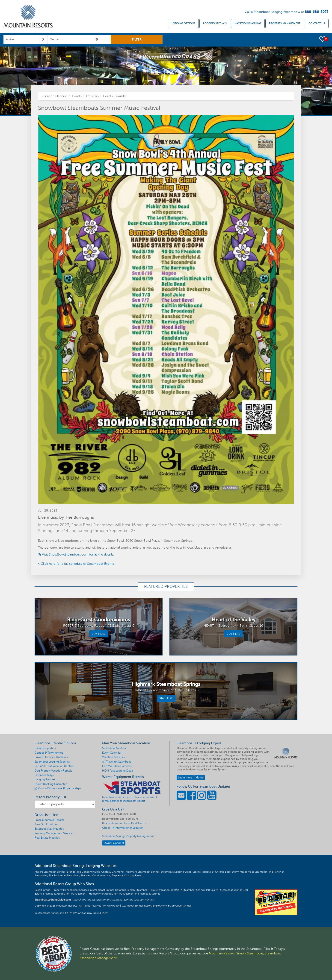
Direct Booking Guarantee (51, 784)
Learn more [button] (185, 778)
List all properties (45, 748)
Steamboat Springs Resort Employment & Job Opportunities (156, 906)
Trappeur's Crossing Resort (127, 876)
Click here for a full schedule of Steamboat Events (76, 564)
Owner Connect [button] (114, 843)
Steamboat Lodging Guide (176, 872)
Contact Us (317, 23)
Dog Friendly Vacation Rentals (53, 771)
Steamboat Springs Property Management (128, 836)
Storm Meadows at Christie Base (212, 872)
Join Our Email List (46, 824)
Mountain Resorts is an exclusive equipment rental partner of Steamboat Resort (130, 799)
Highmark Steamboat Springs (142, 872)
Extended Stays (44, 775)
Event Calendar (112, 753)
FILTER (137, 39)
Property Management (285, 23)
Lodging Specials (215, 23)
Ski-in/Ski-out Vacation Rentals (54, 766)
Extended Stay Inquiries (49, 829)
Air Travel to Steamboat (116, 762)
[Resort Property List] (65, 804)
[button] (323, 39)
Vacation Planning (248, 23)
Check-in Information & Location (123, 828)
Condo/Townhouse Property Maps (58, 788)
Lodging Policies (45, 779)
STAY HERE (99, 634)
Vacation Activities (114, 757)
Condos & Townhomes (49, 753)
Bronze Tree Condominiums (83, 872)
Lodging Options (183, 23)
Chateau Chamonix (113, 872)
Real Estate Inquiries (47, 838)
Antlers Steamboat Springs (50, 872)
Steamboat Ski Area (114, 748)
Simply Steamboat (250, 953)
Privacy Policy (111, 906)
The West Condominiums (96, 876)
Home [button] (200, 778)
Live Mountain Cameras (117, 766)
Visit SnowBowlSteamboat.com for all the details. (76, 554)
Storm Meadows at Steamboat (250, 872)
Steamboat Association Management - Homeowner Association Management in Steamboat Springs (102, 894)
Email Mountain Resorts (49, 820)
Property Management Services (54, 833)
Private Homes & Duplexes (51, 757)
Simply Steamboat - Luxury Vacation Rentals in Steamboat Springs (166, 890)
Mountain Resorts (222, 953)
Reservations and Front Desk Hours (124, 823)
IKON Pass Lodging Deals (118, 771)
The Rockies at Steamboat (64, 876)
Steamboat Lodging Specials (52, 762)
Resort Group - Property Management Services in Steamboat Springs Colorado (80, 890)
